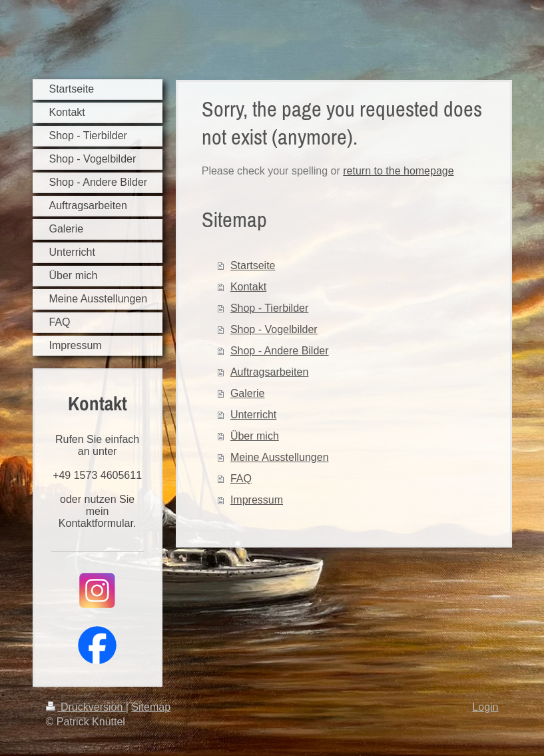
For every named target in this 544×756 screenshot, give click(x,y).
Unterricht (253, 415)
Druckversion (86, 707)
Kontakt (248, 287)
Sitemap (151, 707)
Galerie (248, 393)
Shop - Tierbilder (269, 308)
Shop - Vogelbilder (274, 329)
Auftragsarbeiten (269, 372)
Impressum (257, 500)
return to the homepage (398, 171)
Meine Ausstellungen (280, 457)
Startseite (253, 265)
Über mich (255, 436)
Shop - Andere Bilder (280, 351)
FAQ (241, 479)
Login (485, 707)
